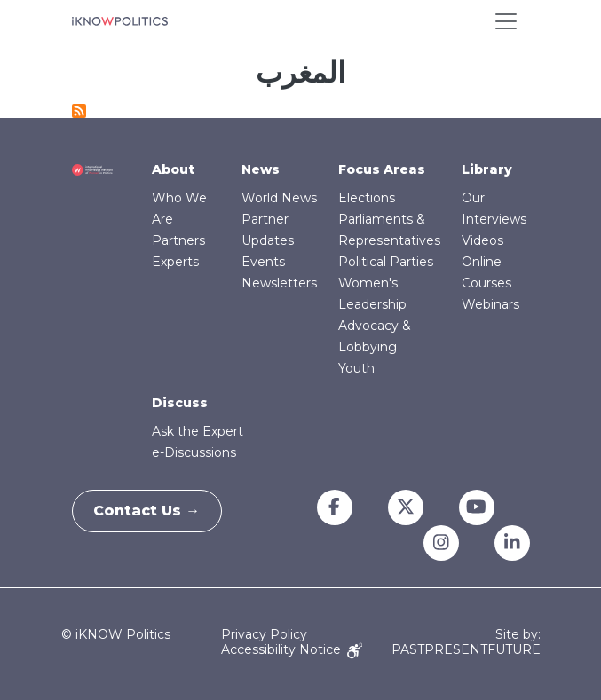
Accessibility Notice (292, 649)
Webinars (490, 304)
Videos (482, 240)
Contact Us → (153, 511)
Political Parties (386, 262)
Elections (367, 198)
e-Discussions (194, 452)
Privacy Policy (264, 634)
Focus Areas (382, 169)
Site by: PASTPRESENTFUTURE (466, 642)
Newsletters (279, 283)
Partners (178, 240)
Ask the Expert (198, 431)
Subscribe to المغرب (79, 111)
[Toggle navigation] (506, 21)
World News (279, 198)
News (261, 169)
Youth (356, 368)
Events (263, 262)
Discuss (180, 403)
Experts (175, 262)
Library (487, 169)
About (173, 169)
